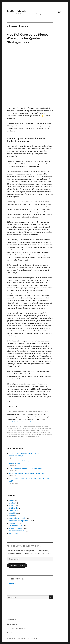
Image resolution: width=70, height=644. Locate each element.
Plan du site (11, 633)
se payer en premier (43, 434)
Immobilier (16, 430)
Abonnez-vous (17, 565)
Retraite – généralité (16, 528)
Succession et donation (17, 531)
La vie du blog (14, 523)
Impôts (30, 427)
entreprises (34, 428)
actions (35, 427)
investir (48, 430)
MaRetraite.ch (16, 11)
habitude (10, 430)
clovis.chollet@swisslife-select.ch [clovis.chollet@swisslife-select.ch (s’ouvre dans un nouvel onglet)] (19, 422)
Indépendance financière (18, 518)
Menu (59, 12)
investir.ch (13, 584)
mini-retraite (39, 432)
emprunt (20, 428)
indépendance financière (33, 430)
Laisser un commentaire (33, 436)
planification (47, 432)
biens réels (41, 427)
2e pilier (12, 503)
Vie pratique (13, 533)
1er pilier (12, 500)
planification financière (14, 434)
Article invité (23, 427)
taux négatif (17, 436)
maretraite (21, 432)
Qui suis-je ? (11, 620)
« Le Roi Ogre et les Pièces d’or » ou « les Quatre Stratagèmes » (28, 38)
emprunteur (27, 428)
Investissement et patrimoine (20, 521)
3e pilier (12, 505)
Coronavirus (13, 511)
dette (15, 428)
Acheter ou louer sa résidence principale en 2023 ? (27, 473)
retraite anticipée (31, 434)
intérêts (43, 430)
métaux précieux (30, 432)
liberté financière (12, 432)
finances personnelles (44, 428)
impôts (23, 430)
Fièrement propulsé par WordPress (27, 639)
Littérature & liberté (16, 526)
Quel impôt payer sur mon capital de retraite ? (25, 468)
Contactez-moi (12, 624)
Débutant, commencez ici (16, 629)
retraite (24, 434)
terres (22, 436)
